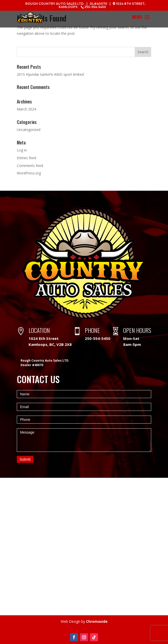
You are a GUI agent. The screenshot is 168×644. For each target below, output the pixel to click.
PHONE (92, 330)
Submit (25, 459)
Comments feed (30, 166)
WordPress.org (29, 173)
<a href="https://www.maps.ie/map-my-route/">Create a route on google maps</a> (84, 547)
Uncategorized (29, 130)
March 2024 (26, 109)
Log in (22, 150)
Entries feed (26, 158)
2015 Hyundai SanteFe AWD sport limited (50, 74)
